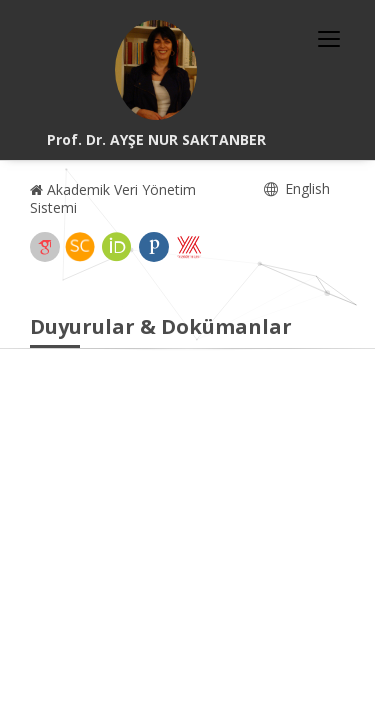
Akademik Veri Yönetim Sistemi (113, 198)
